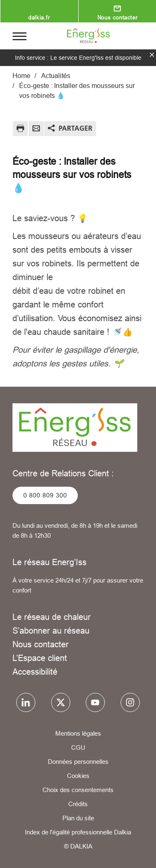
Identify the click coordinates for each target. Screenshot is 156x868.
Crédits (78, 804)
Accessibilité (35, 672)
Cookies (78, 776)
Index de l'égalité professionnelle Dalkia (78, 832)
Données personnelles (78, 762)
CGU (78, 747)
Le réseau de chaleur (52, 617)
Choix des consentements (78, 790)
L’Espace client (40, 658)
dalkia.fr (39, 17)
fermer (152, 55)
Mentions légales (78, 733)
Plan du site (78, 818)
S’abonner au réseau (51, 630)
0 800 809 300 (45, 495)
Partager (76, 128)
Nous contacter (117, 17)
